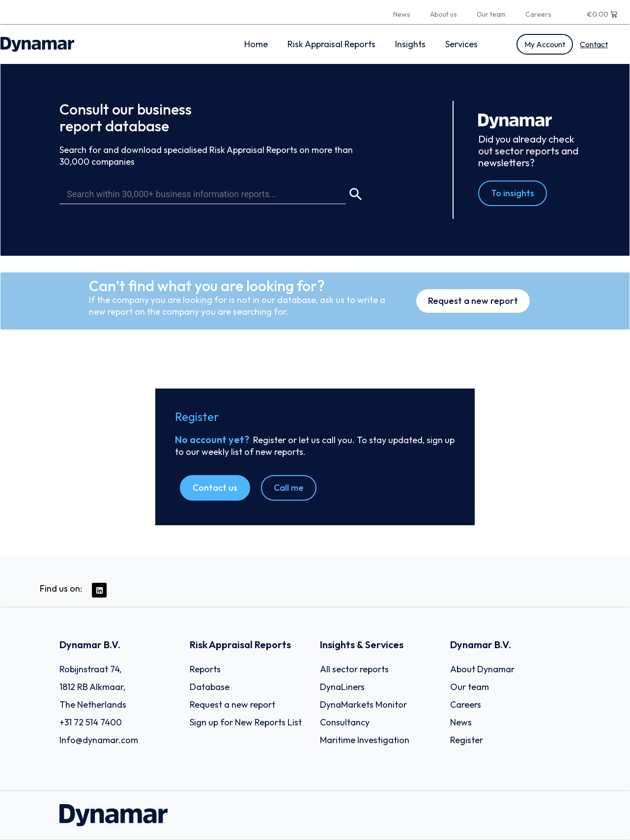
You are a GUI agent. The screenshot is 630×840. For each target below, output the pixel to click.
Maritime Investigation (365, 740)
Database (210, 687)
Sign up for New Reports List (246, 722)
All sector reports (354, 669)
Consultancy (345, 722)
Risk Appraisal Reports (331, 44)
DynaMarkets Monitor (363, 705)
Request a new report (232, 705)
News (402, 14)
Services (461, 44)
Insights (410, 44)
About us (444, 14)
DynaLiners (342, 687)
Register (467, 740)
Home (256, 44)
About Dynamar (482, 669)
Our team (491, 14)
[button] (215, 488)
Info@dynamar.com (99, 740)
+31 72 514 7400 (91, 722)
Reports (205, 669)
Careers (538, 14)
